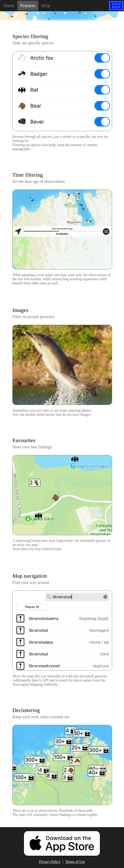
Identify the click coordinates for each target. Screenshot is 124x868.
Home (9, 6)
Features (28, 6)
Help (46, 6)
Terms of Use (75, 862)
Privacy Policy (50, 862)
